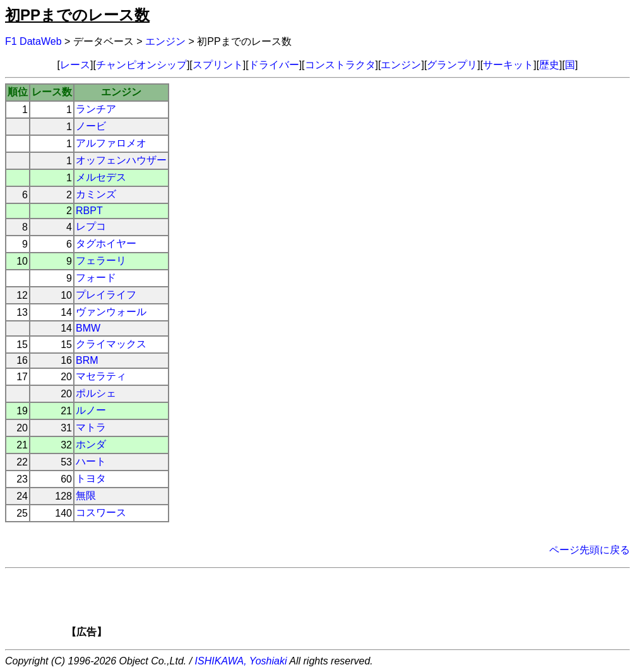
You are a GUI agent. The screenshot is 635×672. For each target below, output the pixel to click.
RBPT (89, 211)
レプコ (91, 226)
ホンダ (91, 444)
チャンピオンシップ (141, 65)
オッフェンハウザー (121, 160)
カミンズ (96, 194)
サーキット (508, 65)
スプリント (218, 65)
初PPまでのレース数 (77, 15)
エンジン (165, 41)
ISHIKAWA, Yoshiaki (241, 661)
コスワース (101, 513)
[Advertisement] (339, 607)
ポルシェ (96, 393)
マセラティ (101, 376)
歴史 (549, 65)
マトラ (91, 427)
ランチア (96, 109)
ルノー (91, 410)
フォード (96, 278)
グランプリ (452, 65)
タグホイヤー (106, 243)
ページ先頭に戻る (590, 550)
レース (75, 65)
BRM (87, 360)
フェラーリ (101, 261)
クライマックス (111, 344)
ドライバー (274, 65)
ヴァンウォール (111, 312)
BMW (88, 328)
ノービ (91, 126)
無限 (86, 495)
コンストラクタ (340, 65)
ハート (91, 461)
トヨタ (91, 478)
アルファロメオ (111, 143)
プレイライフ (106, 295)
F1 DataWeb (33, 41)
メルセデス (101, 177)
